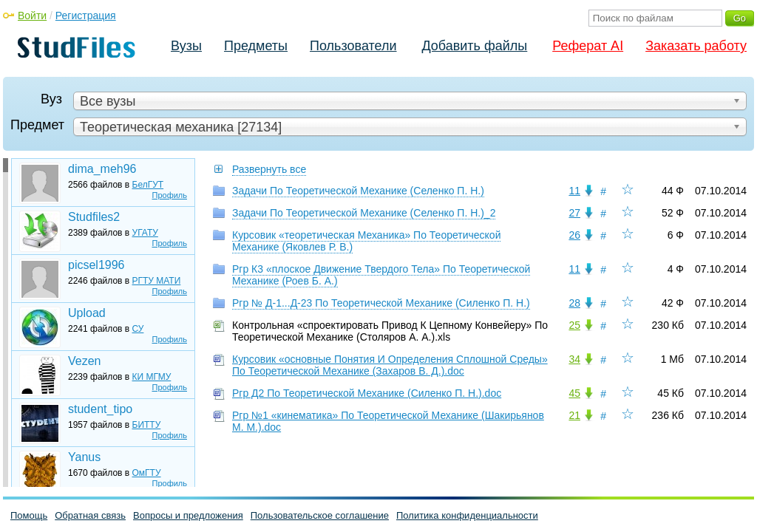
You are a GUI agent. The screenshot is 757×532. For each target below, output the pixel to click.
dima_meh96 (102, 169)
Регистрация (86, 16)
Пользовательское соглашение (320, 515)
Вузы (186, 46)
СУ (138, 329)
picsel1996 (96, 265)
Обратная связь (90, 515)
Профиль (170, 195)
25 (574, 325)
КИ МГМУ (152, 377)
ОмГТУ (147, 473)
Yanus (84, 457)
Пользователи (353, 46)
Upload (87, 313)
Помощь (29, 515)
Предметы (256, 46)
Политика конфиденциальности (467, 515)
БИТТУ (147, 425)
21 (574, 415)
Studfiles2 (94, 217)
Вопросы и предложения (188, 515)
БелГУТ (148, 185)
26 (574, 235)
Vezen (84, 361)
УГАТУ (145, 233)
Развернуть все (269, 169)
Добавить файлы (474, 46)
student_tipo (100, 409)
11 (574, 191)
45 (574, 393)
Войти (32, 16)
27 (574, 213)
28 (574, 303)
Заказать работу (696, 46)
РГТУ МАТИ (157, 281)
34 (574, 359)
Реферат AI (588, 46)
